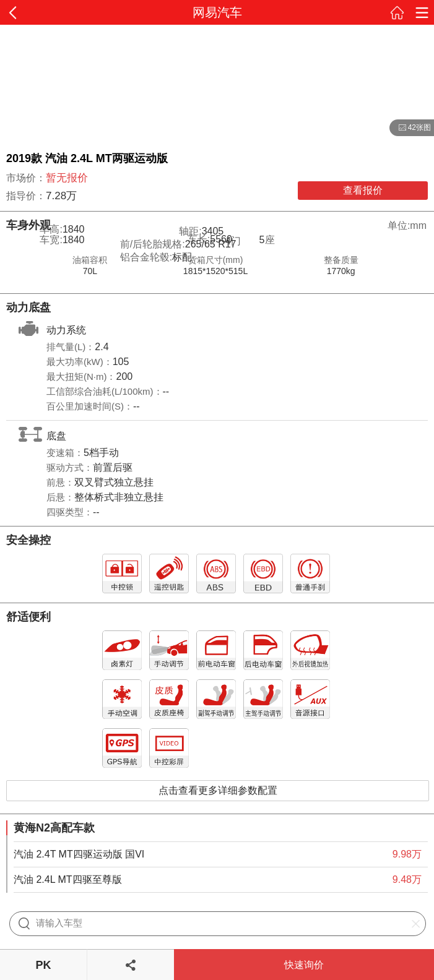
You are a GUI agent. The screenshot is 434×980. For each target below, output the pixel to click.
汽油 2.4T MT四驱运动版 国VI (79, 854)
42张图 (410, 128)
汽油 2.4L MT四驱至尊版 (68, 879)
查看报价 (363, 190)
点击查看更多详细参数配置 (218, 790)
